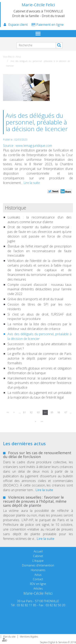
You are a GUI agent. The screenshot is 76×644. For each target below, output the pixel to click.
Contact (38, 579)
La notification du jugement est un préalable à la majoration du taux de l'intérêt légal (40, 395)
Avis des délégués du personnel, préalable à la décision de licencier (40, 336)
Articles (38, 588)
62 (31, 412)
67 (66, 412)
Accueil (38, 551)
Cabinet (38, 556)
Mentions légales (29, 637)
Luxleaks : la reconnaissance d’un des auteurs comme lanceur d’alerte (40, 220)
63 (38, 412)
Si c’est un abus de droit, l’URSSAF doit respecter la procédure (40, 317)
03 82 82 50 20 (55, 605)
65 (52, 412)
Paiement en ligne (50, 25)
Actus (18, 57)
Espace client (18, 25)
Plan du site (9, 637)
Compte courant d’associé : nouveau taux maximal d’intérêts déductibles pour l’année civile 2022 (40, 289)
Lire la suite (32, 183)
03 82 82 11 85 (27, 605)
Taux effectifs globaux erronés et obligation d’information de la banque (40, 371)
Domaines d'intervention (38, 565)
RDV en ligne (38, 584)
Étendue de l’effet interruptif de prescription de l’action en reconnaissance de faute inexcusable (40, 251)
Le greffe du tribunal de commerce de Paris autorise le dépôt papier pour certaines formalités (40, 358)
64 (45, 412)
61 (25, 412)
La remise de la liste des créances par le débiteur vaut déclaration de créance (40, 326)
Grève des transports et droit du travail (35, 299)
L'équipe (38, 561)
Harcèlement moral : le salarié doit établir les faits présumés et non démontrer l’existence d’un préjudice (40, 383)
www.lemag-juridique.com (34, 146)
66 (59, 412)
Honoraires (38, 570)
